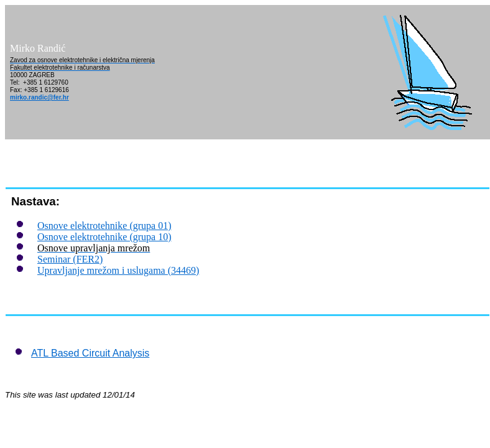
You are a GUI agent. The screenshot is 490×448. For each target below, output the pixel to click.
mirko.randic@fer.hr (39, 97)
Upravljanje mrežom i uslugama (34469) (118, 270)
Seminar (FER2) (70, 259)
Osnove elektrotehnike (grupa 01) (104, 226)
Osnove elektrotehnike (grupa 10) (104, 237)
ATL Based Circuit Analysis (90, 353)
